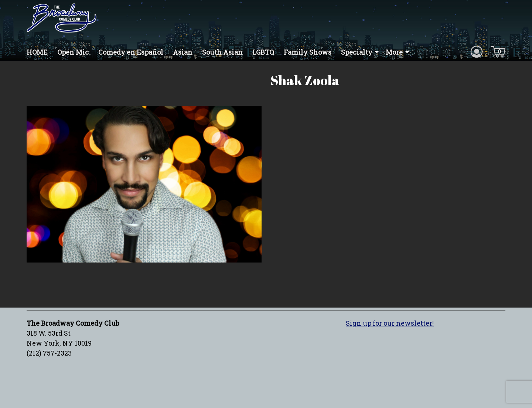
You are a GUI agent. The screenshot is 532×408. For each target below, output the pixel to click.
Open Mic (73, 52)
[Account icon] (477, 51)
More (394, 52)
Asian (183, 52)
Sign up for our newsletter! (390, 323)
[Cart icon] (498, 51)
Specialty (357, 52)
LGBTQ (263, 52)
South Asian (222, 52)
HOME (37, 52)
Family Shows (308, 52)
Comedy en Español (131, 52)
